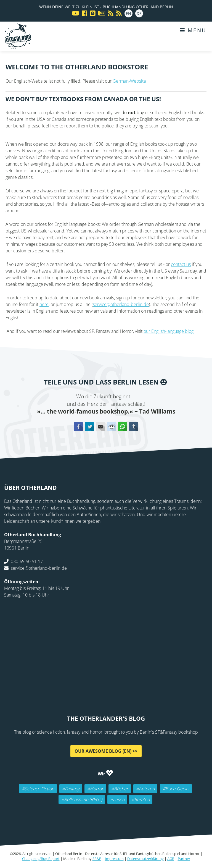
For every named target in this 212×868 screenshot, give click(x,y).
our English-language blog (169, 331)
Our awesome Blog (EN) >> (106, 751)
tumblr (134, 427)
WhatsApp (123, 427)
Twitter (89, 427)
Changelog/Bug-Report (41, 859)
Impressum (114, 859)
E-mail (100, 427)
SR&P (97, 859)
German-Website (129, 81)
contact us (181, 264)
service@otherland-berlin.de (121, 304)
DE (139, 13)
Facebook (78, 427)
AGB (171, 859)
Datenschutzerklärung (145, 859)
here (44, 304)
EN (128, 13)
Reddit (112, 427)
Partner (184, 859)
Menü (193, 30)
